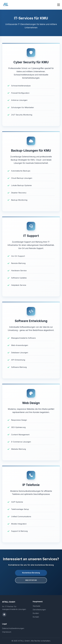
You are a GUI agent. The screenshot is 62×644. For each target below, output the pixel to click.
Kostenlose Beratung (31, 573)
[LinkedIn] (4, 615)
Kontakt (36, 617)
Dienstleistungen (39, 610)
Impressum (7, 632)
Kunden (36, 613)
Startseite (36, 606)
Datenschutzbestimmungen (13, 628)
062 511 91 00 (31, 580)
